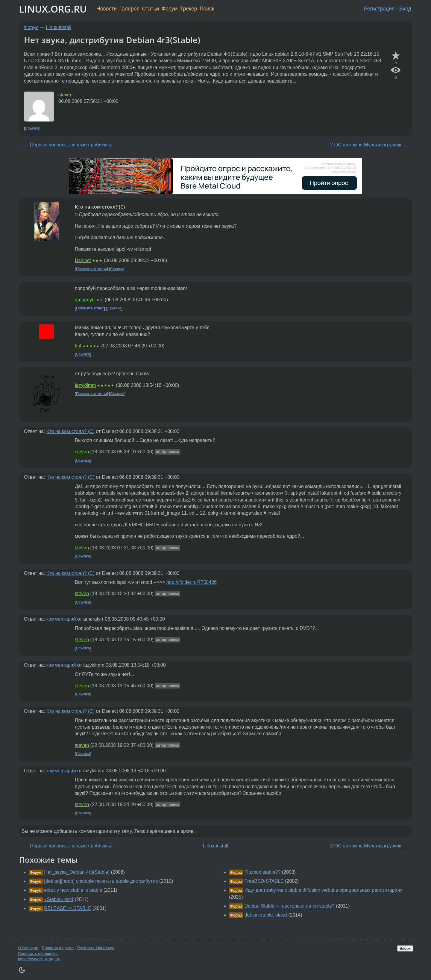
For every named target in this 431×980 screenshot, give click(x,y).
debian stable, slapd (265, 915)
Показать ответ (90, 308)
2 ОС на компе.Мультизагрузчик (366, 145)
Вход (405, 9)
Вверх (405, 948)
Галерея (129, 9)
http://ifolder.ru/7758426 (192, 582)
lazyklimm (85, 385)
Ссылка (32, 128)
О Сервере (28, 948)
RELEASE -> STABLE (68, 908)
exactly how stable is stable (73, 890)
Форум (170, 9)
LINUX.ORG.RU (53, 9)
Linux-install (59, 27)
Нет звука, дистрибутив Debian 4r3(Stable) (112, 40)
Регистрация (379, 9)
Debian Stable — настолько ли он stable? (289, 906)
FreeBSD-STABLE (264, 881)
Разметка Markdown (96, 948)
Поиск (207, 9)
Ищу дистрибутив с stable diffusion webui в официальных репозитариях (323, 890)
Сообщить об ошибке (38, 954)
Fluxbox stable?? (262, 872)
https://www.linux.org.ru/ (39, 959)
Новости (107, 9)
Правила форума (58, 948)
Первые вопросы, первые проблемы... (72, 145)
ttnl (78, 346)
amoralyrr (85, 300)
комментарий (61, 619)
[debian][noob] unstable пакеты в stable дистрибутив (101, 881)
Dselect (83, 260)
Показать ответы (91, 269)
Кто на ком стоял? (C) (70, 431)
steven (65, 95)
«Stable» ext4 (59, 899)
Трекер (189, 9)
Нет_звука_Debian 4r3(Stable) (77, 872)
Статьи (150, 9)
